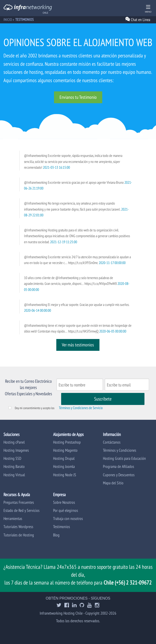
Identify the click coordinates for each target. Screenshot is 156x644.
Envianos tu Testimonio (78, 97)
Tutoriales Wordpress (18, 527)
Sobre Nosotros (64, 502)
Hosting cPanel (14, 442)
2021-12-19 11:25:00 (64, 242)
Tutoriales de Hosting (19, 535)
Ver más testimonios (78, 345)
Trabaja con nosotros (68, 518)
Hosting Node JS (65, 475)
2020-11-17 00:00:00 (112, 263)
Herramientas (13, 518)
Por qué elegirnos (66, 510)
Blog (56, 535)
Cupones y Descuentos (119, 475)
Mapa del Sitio (113, 483)
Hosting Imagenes (16, 450)
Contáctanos (112, 442)
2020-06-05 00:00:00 (113, 331)
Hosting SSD (12, 458)
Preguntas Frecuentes (19, 502)
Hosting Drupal (64, 458)
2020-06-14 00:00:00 (37, 310)
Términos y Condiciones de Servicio (81, 408)
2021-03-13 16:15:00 (56, 167)
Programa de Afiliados (118, 466)
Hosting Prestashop (67, 442)
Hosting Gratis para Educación (124, 458)
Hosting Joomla (64, 466)
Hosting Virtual (14, 475)
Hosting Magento (65, 450)
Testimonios (61, 527)
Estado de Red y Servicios (21, 510)
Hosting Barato (14, 466)
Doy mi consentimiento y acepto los (35, 408)
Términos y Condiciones (120, 450)
